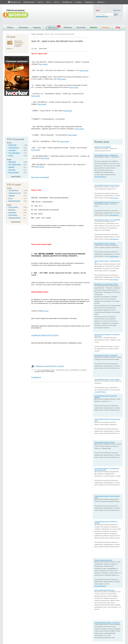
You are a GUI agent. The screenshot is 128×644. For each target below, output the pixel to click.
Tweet (33, 377)
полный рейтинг (16, 176)
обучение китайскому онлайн (46, 370)
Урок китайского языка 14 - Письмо (105, 243)
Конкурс (106, 27)
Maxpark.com (16, 2)
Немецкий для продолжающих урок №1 (106, 284)
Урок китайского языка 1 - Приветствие (106, 155)
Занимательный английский (102, 147)
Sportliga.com (67, 2)
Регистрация (117, 10)
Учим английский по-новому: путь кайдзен (107, 623)
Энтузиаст (12, 170)
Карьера (37, 27)
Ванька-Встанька (14, 201)
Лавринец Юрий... (15, 218)
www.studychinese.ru (100, 177)
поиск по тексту (101, 14)
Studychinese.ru (19, 42)
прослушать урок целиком (40, 177)
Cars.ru (40, 2)
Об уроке (34, 48)
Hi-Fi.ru (57, 2)
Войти (98, 10)
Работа (10, 27)
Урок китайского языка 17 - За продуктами (107, 379)
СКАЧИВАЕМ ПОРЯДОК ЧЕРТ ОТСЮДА (45, 335)
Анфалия (11, 195)
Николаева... (13, 212)
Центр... (11, 155)
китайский (83, 370)
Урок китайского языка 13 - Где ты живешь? (107, 220)
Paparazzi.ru (90, 2)
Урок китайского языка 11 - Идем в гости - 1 (107, 185)
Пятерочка (12, 162)
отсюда (46, 311)
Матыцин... (12, 210)
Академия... (12, 150)
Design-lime (12, 145)
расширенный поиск (102, 16)
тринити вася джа (14, 193)
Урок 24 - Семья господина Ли (103, 560)
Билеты (94, 27)
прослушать (43, 64)
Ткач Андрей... (13, 207)
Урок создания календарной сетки (104, 590)
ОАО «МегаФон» (14, 153)
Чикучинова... (13, 215)
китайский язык (75, 370)
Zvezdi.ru (79, 2)
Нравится (38, 377)
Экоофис (11, 167)
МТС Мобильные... (15, 164)
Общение (68, 27)
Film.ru (49, 2)
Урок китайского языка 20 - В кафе (104, 442)
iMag (118, 27)
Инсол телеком (13, 172)
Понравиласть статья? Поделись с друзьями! (50, 366)
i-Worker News (13, 190)
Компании (23, 27)
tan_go (11, 198)
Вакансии (81, 27)
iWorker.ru (101, 2)
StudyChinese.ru (114, 198)
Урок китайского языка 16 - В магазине (106, 355)
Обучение (40, 34)
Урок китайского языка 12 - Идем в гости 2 (107, 202)
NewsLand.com (29, 2)
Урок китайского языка (62, 370)
